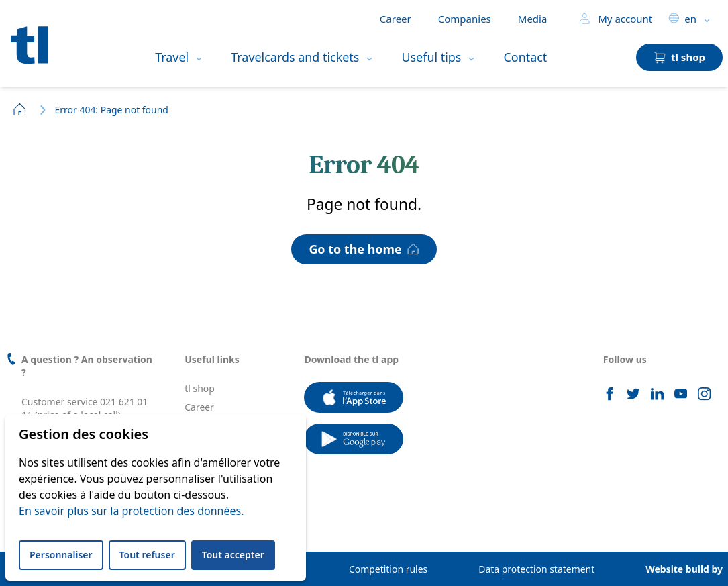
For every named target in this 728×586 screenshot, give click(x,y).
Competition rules (388, 569)
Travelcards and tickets (295, 57)
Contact (525, 57)
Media (533, 19)
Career (396, 19)
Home (20, 109)
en (682, 19)
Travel (172, 57)
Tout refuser (147, 555)
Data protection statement (536, 569)
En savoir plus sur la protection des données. (131, 511)
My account (616, 19)
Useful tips (431, 57)
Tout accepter (233, 555)
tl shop (200, 388)
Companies (465, 19)
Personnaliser (61, 555)
